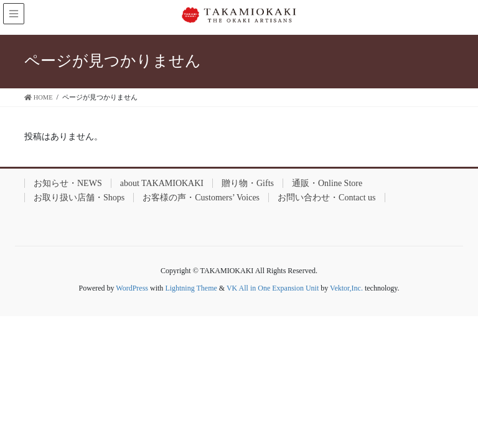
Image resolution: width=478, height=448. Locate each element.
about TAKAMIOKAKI (162, 183)
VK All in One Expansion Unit (273, 288)
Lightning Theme (191, 288)
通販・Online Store (327, 183)
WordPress (132, 288)
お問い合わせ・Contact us (327, 198)
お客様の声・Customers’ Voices (201, 198)
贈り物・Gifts (248, 183)
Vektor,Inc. (346, 288)
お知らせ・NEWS (68, 183)
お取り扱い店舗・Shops (79, 198)
